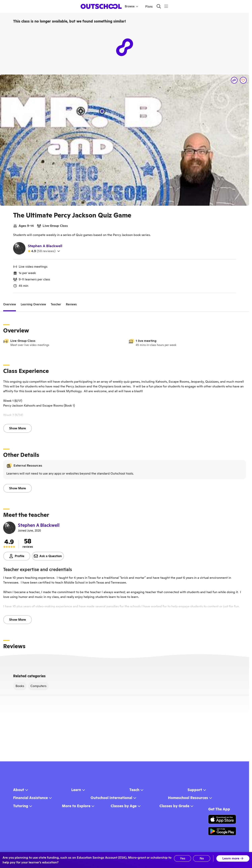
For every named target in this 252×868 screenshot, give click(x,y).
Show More (18, 428)
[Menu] (166, 6)
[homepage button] (101, 6)
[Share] (234, 80)
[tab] (10, 304)
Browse (131, 6)
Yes (183, 858)
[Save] (243, 80)
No (202, 858)
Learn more (233, 858)
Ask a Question (48, 556)
